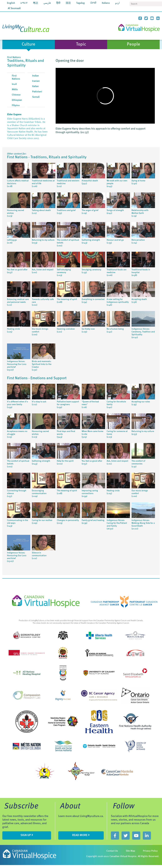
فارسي (47, 3)
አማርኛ (24, 3)
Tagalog (80, 3)
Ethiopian (17, 100)
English (11, 3)
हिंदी (58, 3)
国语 (68, 3)
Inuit (14, 84)
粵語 (35, 3)
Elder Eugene (14, 115)
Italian (35, 86)
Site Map (130, 851)
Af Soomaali (14, 8)
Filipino (16, 105)
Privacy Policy (150, 851)
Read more (81, 835)
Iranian (36, 81)
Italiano (106, 3)
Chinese (16, 95)
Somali (36, 97)
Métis (15, 90)
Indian (36, 76)
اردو (117, 3)
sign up (27, 835)
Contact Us (112, 851)
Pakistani (37, 92)
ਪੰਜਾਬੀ (93, 3)
